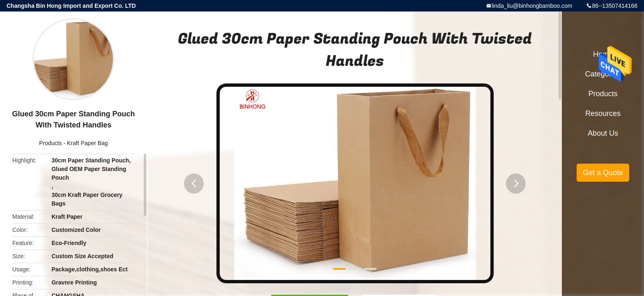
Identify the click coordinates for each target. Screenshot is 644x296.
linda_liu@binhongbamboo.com (532, 6)
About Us (603, 133)
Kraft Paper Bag (87, 143)
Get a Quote (603, 173)
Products (50, 143)
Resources (603, 113)
